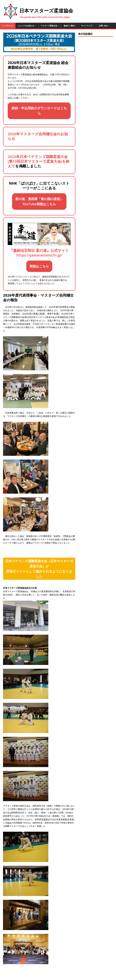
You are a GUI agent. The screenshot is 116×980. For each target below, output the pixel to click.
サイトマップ (87, 26)
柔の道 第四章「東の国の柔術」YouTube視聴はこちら (39, 201)
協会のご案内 (69, 26)
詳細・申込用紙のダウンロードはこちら (39, 111)
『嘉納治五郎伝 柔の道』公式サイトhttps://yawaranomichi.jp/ (39, 253)
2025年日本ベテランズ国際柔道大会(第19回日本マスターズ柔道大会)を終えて (39, 161)
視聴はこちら (39, 266)
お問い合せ (103, 26)
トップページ (8, 26)
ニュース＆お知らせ (26, 26)
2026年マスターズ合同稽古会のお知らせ (38, 136)
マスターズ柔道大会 (49, 26)
